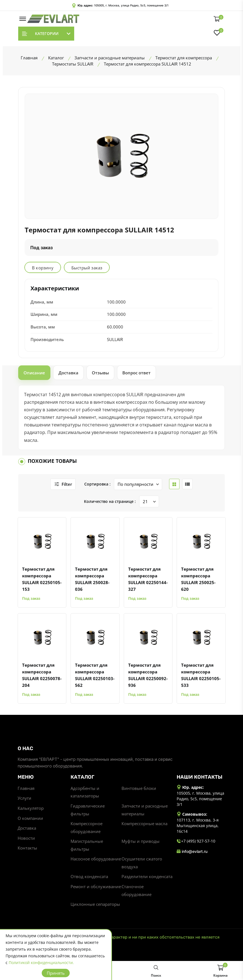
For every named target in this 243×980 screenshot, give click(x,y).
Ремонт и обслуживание (96, 888)
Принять (56, 973)
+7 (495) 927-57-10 (196, 841)
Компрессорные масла (144, 824)
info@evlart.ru (192, 851)
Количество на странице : (110, 501)
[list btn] (187, 484)
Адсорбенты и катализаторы (85, 792)
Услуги (24, 798)
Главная (26, 788)
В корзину (43, 268)
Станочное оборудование (136, 892)
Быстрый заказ (87, 268)
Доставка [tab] (68, 373)
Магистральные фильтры (87, 846)
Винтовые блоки (139, 788)
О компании (30, 818)
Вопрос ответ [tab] (136, 373)
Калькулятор (31, 808)
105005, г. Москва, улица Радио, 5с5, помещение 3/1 (131, 5)
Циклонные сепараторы (95, 906)
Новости (26, 839)
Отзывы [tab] (100, 373)
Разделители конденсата (147, 878)
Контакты (27, 849)
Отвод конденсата (89, 878)
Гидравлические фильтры (88, 810)
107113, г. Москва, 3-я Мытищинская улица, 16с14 (198, 826)
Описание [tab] (34, 373)
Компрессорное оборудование (87, 828)
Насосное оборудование (96, 860)
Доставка (27, 829)
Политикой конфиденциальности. (41, 963)
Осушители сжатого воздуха (142, 864)
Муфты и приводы (141, 842)
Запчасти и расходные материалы (145, 810)
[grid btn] (173, 484)
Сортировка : (97, 484)
